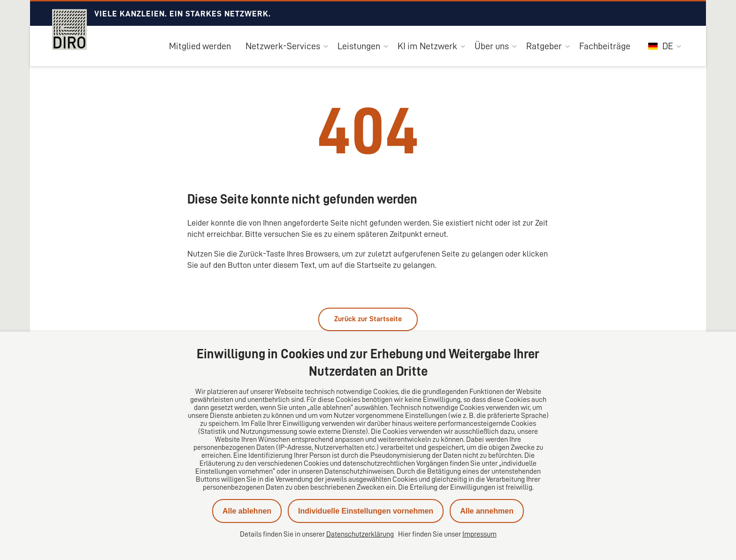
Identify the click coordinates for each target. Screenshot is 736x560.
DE (661, 46)
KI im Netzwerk (427, 46)
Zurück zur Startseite (368, 319)
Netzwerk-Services (283, 46)
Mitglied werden (200, 46)
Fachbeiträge (605, 46)
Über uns (492, 46)
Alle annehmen (487, 511)
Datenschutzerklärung (360, 534)
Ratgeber (544, 46)
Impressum (479, 534)
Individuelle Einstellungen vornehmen (366, 511)
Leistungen (359, 46)
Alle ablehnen (247, 511)
